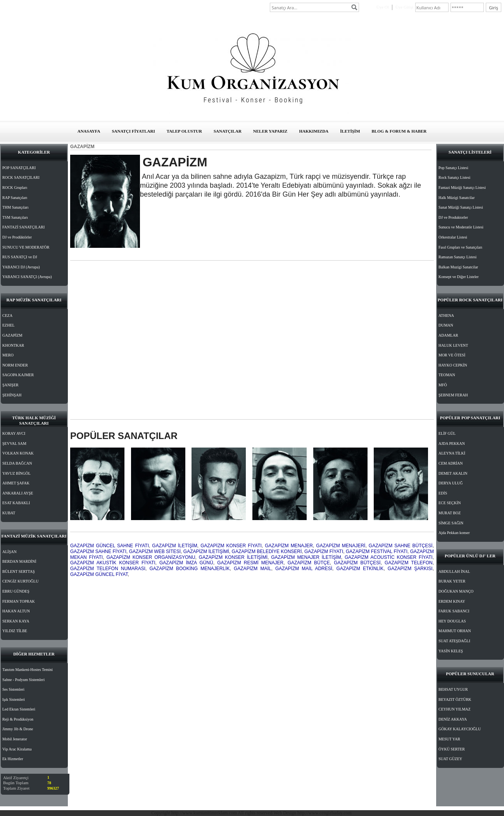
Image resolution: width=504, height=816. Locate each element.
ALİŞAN (9, 552)
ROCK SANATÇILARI (21, 177)
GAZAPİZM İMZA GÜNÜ (186, 563)
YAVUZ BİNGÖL (16, 473)
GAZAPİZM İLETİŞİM (174, 546)
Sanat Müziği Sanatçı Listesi (461, 207)
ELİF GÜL (447, 433)
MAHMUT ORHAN (455, 631)
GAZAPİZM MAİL (252, 569)
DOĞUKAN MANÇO (456, 591)
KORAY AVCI (14, 433)
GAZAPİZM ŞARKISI (410, 569)
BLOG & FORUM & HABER (399, 131)
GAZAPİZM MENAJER (289, 546)
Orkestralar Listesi (453, 237)
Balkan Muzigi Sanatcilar (458, 267)
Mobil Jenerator (15, 739)
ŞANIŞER (10, 385)
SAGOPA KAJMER (18, 375)
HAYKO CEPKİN (453, 365)
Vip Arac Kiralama (17, 749)
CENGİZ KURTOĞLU (20, 581)
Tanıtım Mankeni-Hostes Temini (28, 670)
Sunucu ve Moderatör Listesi (461, 227)
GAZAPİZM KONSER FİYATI (231, 546)
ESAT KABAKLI (16, 503)
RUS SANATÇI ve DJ (20, 257)
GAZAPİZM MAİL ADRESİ (304, 569)
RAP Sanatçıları (15, 198)
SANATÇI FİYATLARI (133, 131)
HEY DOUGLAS (452, 621)
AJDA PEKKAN (452, 443)
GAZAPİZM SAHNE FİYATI (98, 551)
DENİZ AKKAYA (453, 719)
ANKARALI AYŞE (18, 493)
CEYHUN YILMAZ (455, 709)
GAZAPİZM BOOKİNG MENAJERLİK (190, 569)
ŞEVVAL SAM (14, 443)
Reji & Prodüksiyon (18, 719)
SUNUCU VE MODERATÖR (26, 247)
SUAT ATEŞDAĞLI (454, 641)
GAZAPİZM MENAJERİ (341, 546)
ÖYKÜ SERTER (452, 749)
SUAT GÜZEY (450, 759)
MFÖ (443, 385)
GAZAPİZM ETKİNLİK (360, 569)
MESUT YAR (449, 739)
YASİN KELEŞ (451, 651)
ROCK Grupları (15, 188)
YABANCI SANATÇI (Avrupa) (27, 277)
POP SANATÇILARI (19, 168)
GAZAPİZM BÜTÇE (309, 563)
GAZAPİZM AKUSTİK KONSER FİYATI (113, 563)
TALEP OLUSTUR (184, 131)
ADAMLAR (448, 335)
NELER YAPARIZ (270, 131)
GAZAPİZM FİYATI (324, 551)
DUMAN (446, 325)
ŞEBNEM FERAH (453, 395)
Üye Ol (383, 7)
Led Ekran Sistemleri (19, 709)
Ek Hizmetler (13, 759)
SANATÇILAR (228, 131)
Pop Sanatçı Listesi (453, 168)
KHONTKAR (13, 345)
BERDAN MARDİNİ (19, 561)
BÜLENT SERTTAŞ (19, 571)
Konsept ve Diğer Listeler (459, 277)
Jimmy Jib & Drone (18, 729)
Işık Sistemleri (14, 699)
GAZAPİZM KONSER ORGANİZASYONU (151, 557)
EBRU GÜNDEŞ (16, 591)
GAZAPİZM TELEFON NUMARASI (108, 569)
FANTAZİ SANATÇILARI (23, 227)
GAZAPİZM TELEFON (409, 563)
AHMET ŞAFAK (16, 483)
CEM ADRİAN (451, 463)
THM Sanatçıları (15, 207)
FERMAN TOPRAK (19, 601)
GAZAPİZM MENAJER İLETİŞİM (306, 557)
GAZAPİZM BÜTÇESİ (357, 563)
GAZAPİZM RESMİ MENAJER (250, 563)
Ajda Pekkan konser (454, 533)
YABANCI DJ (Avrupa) (21, 267)
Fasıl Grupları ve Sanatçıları (460, 247)
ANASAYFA (89, 131)
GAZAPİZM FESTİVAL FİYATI (377, 551)
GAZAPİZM (12, 335)
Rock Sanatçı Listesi (454, 177)
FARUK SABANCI (454, 611)
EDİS (443, 493)
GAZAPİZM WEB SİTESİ (155, 551)
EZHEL (9, 325)
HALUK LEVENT (453, 345)
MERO (8, 355)
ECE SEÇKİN (450, 503)
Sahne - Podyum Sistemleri (23, 680)
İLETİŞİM (350, 131)
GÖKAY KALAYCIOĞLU (460, 729)
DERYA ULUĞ (451, 483)
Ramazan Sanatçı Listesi (457, 257)
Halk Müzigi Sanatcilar (457, 198)
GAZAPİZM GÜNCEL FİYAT (99, 574)
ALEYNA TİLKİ (452, 453)
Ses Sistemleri (13, 689)
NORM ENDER (15, 365)
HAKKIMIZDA (314, 131)
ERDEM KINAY (452, 601)
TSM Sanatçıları (15, 217)
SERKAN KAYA (16, 621)
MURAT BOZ (450, 513)
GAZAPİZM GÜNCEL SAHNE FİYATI (110, 546)
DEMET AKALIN (453, 473)
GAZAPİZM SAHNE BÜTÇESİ (401, 546)
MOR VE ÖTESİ (452, 355)
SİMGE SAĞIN (451, 523)
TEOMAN (447, 375)
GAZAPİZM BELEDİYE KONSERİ (267, 551)
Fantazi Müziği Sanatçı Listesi (462, 188)
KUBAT (9, 513)
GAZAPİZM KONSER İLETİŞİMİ (233, 557)
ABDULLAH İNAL (454, 571)
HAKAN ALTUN (16, 611)
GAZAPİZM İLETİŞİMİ (206, 551)
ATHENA (446, 316)
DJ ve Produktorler (453, 217)
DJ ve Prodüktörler (17, 237)
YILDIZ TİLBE (15, 631)
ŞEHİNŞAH (12, 395)
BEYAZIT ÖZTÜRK (455, 699)
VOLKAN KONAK (18, 453)
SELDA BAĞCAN (17, 463)
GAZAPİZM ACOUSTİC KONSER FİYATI (389, 557)
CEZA (7, 316)
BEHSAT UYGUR (453, 689)
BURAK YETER (452, 581)
